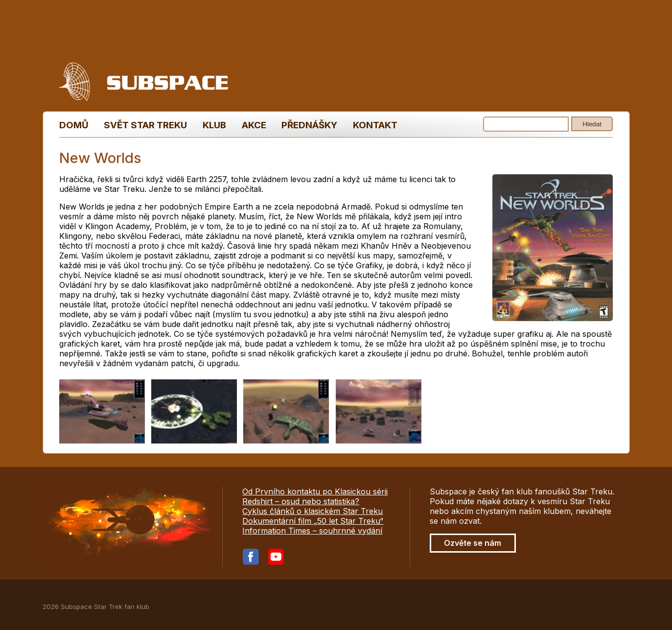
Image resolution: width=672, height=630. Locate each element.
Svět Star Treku (145, 125)
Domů (74, 125)
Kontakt (375, 125)
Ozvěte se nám (473, 543)
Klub (214, 125)
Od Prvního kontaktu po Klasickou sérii (315, 491)
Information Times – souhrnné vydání (312, 531)
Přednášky (309, 125)
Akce (254, 125)
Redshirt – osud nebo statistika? (301, 501)
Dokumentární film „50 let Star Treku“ (313, 521)
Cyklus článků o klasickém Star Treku (313, 511)
